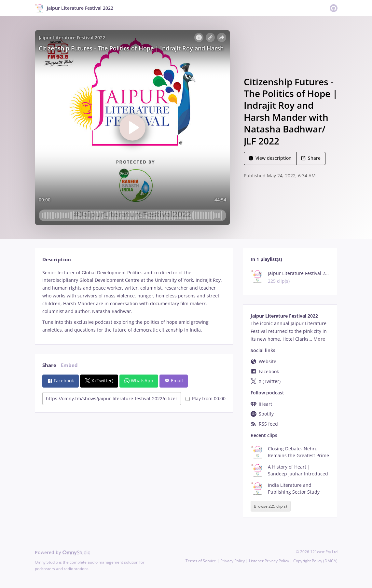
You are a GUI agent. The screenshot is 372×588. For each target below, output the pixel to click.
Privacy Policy (233, 561)
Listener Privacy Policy (269, 561)
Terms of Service (201, 561)
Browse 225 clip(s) (270, 506)
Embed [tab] (69, 365)
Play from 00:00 (206, 398)
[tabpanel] (134, 301)
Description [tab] (57, 260)
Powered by (63, 552)
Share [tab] (49, 365)
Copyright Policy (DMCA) (315, 561)
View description (270, 158)
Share (311, 158)
